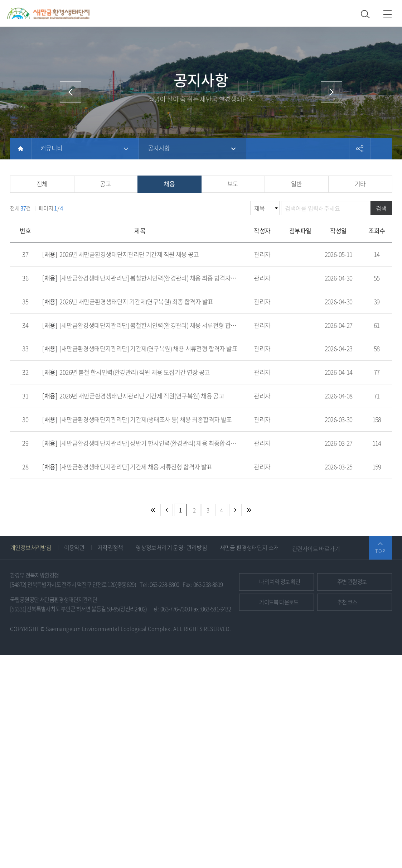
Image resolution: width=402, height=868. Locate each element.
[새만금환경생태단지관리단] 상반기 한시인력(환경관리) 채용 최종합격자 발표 (145, 443)
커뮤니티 (52, 148)
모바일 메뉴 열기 (388, 14)
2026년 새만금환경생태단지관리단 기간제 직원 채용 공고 (120, 254)
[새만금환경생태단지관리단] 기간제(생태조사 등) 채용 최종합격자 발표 (137, 419)
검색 (381, 208)
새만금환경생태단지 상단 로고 (48, 13)
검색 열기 (365, 14)
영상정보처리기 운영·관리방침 (171, 547)
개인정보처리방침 (31, 547)
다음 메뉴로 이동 (331, 92)
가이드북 (279, 602)
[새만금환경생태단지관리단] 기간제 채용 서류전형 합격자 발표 (127, 467)
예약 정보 (280, 582)
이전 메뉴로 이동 (71, 92)
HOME (21, 149)
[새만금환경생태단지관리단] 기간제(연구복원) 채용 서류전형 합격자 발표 (140, 348)
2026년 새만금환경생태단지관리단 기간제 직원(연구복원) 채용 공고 (133, 396)
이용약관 (74, 547)
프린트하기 (381, 149)
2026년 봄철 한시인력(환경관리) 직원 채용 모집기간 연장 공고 (126, 372)
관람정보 (352, 582)
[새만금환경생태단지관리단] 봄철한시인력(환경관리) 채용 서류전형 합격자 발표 (148, 325)
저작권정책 (110, 547)
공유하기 (360, 149)
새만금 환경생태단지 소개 (249, 547)
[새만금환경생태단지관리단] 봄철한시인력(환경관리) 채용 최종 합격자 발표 (142, 278)
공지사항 (159, 148)
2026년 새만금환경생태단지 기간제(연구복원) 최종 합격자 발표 (128, 301)
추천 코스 (347, 602)
